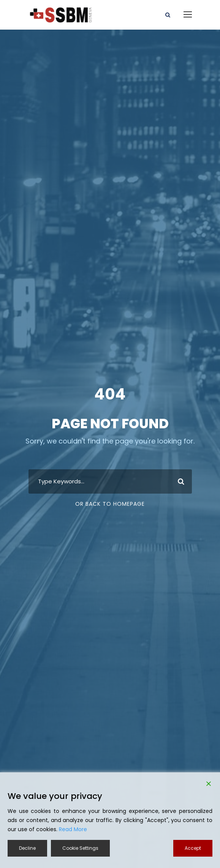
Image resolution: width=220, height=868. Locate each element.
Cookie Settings (80, 848)
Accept (193, 848)
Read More (73, 829)
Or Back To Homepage (110, 504)
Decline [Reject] (27, 848)
